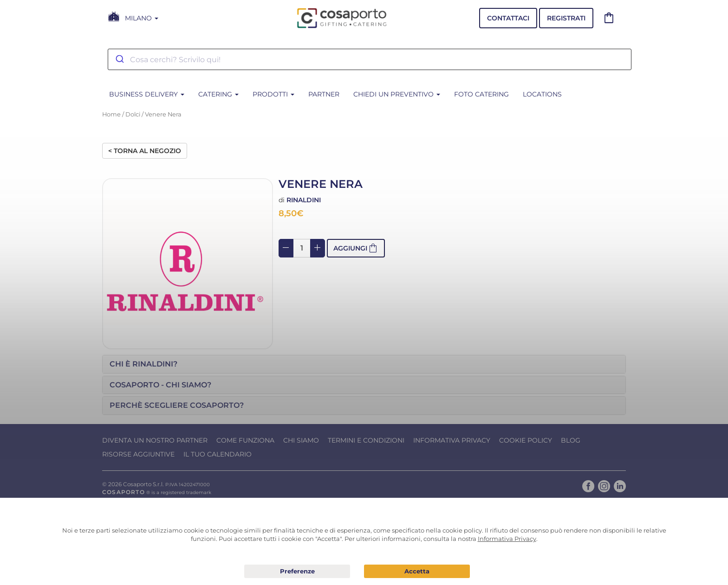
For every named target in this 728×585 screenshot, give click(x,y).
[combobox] (370, 59)
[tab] (364, 364)
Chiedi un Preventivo (397, 94)
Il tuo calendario (218, 454)
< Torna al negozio (145, 151)
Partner (324, 94)
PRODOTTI (273, 94)
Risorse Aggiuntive (138, 454)
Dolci (133, 114)
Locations (542, 94)
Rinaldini (304, 200)
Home (111, 114)
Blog (571, 440)
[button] (364, 364)
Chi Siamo (301, 440)
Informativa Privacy (452, 440)
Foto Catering (481, 94)
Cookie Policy (526, 440)
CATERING (218, 94)
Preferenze (297, 572)
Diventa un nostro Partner (155, 440)
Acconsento (417, 571)
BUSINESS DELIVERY (147, 94)
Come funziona (245, 440)
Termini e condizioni (366, 440)
